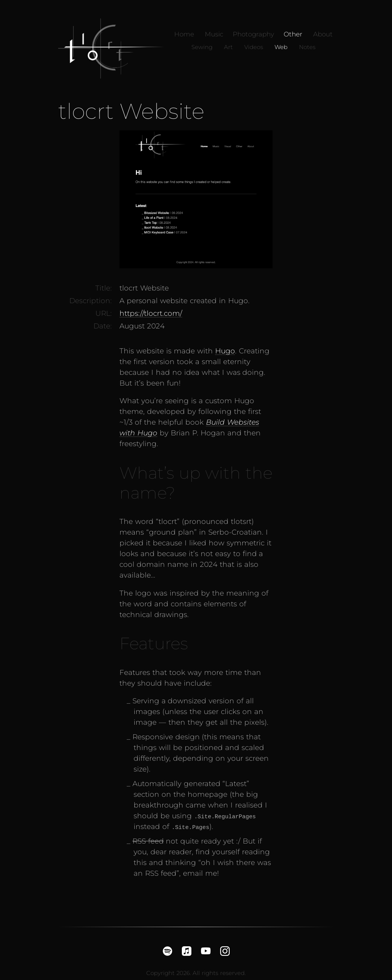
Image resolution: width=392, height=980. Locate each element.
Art (228, 47)
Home (184, 34)
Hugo (225, 351)
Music (214, 34)
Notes (307, 47)
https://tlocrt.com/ (151, 313)
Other (293, 34)
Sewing (202, 47)
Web (281, 47)
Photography (253, 34)
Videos (254, 47)
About (323, 34)
